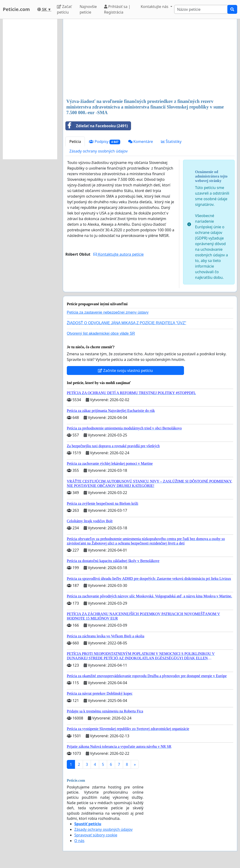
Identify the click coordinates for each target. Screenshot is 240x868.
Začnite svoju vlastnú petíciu (125, 370)
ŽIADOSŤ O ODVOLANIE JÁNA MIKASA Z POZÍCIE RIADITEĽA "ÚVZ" (126, 323)
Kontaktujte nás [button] (155, 7)
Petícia (75, 142)
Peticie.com (16, 9)
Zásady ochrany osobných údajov (99, 151)
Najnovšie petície (88, 9)
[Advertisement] (150, 59)
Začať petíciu (64, 9)
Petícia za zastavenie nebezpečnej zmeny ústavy (108, 312)
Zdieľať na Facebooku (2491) (97, 126)
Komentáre (141, 142)
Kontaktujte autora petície (118, 254)
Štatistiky (171, 142)
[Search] (201, 9)
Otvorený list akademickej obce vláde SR (101, 333)
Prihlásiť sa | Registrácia (117, 9)
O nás (79, 841)
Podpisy (104, 142)
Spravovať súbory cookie (96, 835)
